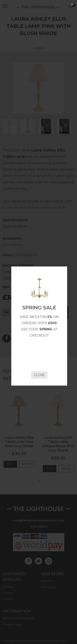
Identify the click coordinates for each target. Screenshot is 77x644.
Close (39, 375)
